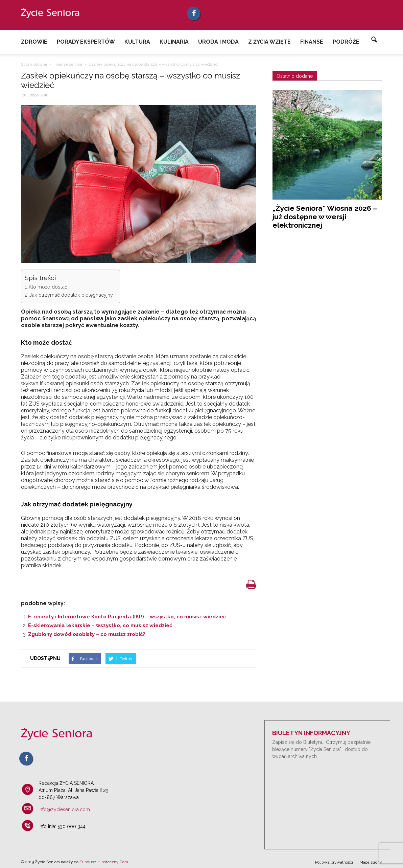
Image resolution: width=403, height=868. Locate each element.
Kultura (137, 42)
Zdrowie (34, 42)
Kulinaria (174, 42)
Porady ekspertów (86, 42)
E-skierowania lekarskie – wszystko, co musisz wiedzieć (100, 625)
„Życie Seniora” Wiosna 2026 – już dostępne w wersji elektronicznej (325, 217)
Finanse (312, 42)
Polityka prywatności (334, 862)
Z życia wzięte (269, 42)
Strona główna (34, 64)
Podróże (346, 42)
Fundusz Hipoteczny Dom (104, 862)
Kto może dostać (48, 287)
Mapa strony (371, 862)
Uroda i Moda (218, 42)
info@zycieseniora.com (64, 809)
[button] (374, 40)
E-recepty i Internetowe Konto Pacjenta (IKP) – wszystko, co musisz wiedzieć (127, 617)
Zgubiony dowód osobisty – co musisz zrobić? (87, 634)
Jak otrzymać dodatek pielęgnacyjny (71, 295)
